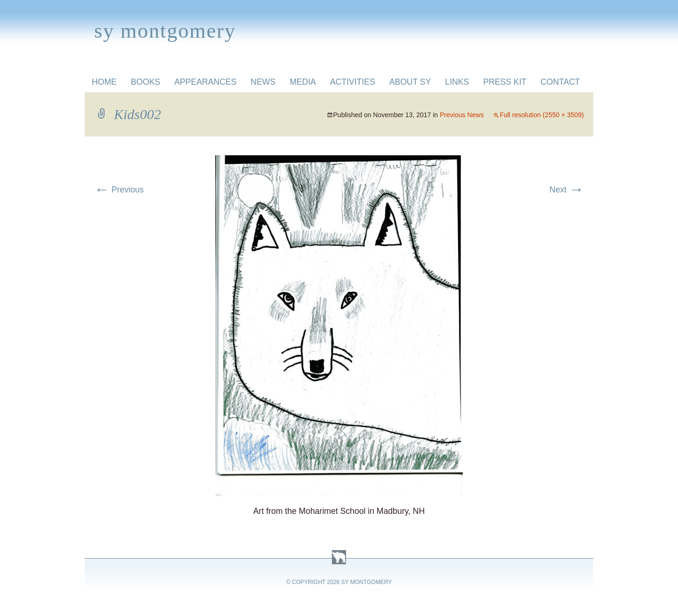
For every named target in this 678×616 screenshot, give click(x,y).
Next (567, 190)
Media (303, 82)
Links (457, 82)
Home (104, 82)
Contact (560, 82)
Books (146, 82)
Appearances (205, 82)
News (263, 82)
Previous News (462, 115)
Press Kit (505, 82)
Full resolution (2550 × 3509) (542, 115)
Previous (119, 190)
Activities (353, 82)
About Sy (410, 82)
